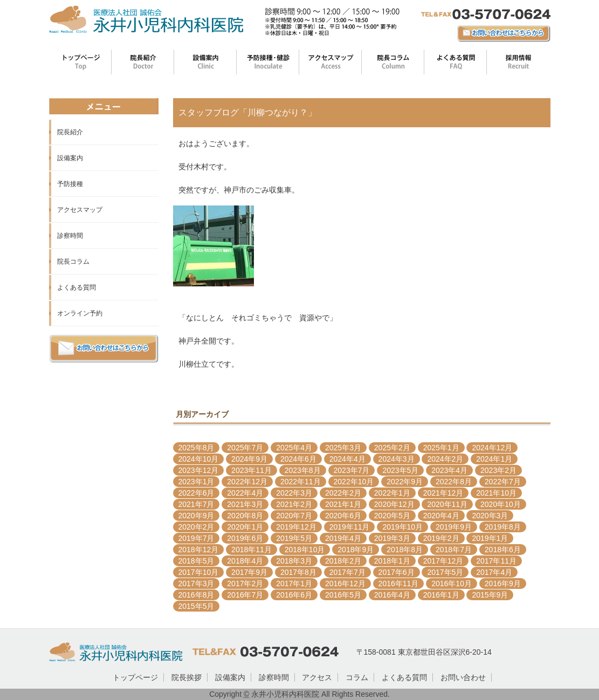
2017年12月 (443, 561)
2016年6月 (294, 595)
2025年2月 (392, 448)
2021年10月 (496, 493)
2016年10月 (452, 584)
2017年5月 (445, 572)
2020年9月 (197, 516)
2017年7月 (347, 572)
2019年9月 (454, 527)
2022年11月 (301, 482)
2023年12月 (199, 470)
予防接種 (70, 184)
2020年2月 (197, 527)
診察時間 (70, 236)
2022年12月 (247, 482)
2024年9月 (249, 459)
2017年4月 (494, 572)
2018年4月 (245, 561)
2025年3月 (343, 448)
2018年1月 (392, 561)
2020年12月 (394, 504)
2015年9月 (490, 595)
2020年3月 (490, 516)
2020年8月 (245, 516)
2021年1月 (343, 504)
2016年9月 (503, 584)
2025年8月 (197, 448)
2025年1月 (441, 448)
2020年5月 (392, 516)
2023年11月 (252, 470)
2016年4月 (392, 595)
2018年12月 (199, 550)
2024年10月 (199, 459)
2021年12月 (443, 493)
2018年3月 (294, 561)
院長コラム (73, 262)
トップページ (135, 677)
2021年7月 (197, 504)
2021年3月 (245, 504)
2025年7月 (245, 448)
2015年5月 (197, 606)
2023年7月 (352, 470)
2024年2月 (445, 459)
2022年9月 (405, 482)
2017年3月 (197, 584)
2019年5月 (294, 538)
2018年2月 (343, 561)
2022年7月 (503, 482)
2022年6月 (197, 493)
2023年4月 (449, 470)
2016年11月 (399, 584)
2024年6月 (298, 459)
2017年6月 (397, 572)
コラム (357, 677)
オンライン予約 (80, 313)
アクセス (317, 677)
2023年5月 (400, 470)
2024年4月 (347, 459)
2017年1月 (294, 584)
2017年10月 (199, 572)
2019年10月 (402, 527)
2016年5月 (343, 595)
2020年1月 (245, 527)
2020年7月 (294, 516)
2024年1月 (494, 459)
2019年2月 (441, 538)
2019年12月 (296, 527)
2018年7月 (454, 550)
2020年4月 (441, 516)
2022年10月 (354, 482)
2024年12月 (492, 448)
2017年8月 (298, 572)
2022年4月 (245, 493)
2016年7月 (245, 595)
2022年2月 (343, 493)
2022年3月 (294, 493)
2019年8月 (503, 527)
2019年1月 (490, 538)
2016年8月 (197, 595)
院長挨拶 (187, 677)
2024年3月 (397, 459)
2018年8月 (405, 550)
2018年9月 (356, 550)
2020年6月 (343, 516)
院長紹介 (70, 132)
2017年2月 (245, 584)
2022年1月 (392, 493)
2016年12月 (345, 584)
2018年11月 (252, 550)
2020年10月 (501, 504)
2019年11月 (350, 527)
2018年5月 (197, 561)
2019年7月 (197, 538)
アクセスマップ (80, 210)
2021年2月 (294, 504)
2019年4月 (343, 538)
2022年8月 (454, 482)
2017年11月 (496, 561)
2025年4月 (294, 448)
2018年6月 (503, 550)
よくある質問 (77, 287)
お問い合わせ (463, 677)
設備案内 (70, 158)
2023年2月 (498, 470)
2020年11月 (447, 504)
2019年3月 (392, 538)
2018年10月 (305, 550)
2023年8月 (303, 470)
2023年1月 (197, 482)
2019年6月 (245, 538)
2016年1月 (441, 595)
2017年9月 (249, 572)
